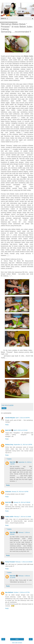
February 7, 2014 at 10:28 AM (24, 562)
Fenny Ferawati (10, 562)
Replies (9, 459)
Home (17, 639)
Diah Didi (8, 430)
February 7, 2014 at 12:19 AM (22, 517)
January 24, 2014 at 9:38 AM (22, 502)
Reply (7, 425)
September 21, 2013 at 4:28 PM (23, 445)
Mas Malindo (9, 592)
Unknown (8, 492)
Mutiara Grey (9, 445)
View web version (17, 643)
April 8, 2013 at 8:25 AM (20, 430)
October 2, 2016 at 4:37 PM (22, 592)
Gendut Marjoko (10, 418)
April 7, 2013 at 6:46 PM (23, 418)
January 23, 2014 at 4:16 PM (20, 492)
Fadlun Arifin (9, 517)
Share (4, 408)
